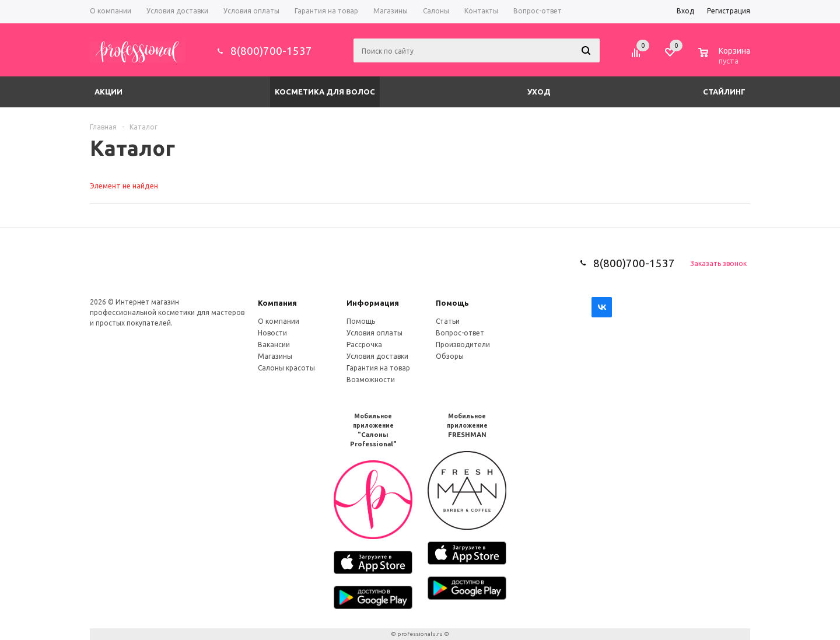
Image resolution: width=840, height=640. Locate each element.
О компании (279, 321)
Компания (277, 303)
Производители (463, 345)
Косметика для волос (325, 92)
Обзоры (450, 356)
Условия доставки (377, 356)
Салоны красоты (286, 368)
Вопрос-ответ (460, 333)
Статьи (448, 321)
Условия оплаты (374, 333)
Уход (539, 92)
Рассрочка (364, 345)
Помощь (452, 303)
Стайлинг (724, 92)
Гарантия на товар (378, 368)
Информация (373, 303)
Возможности (371, 380)
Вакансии (274, 345)
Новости (272, 333)
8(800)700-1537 (271, 51)
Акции (108, 92)
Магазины (275, 356)
